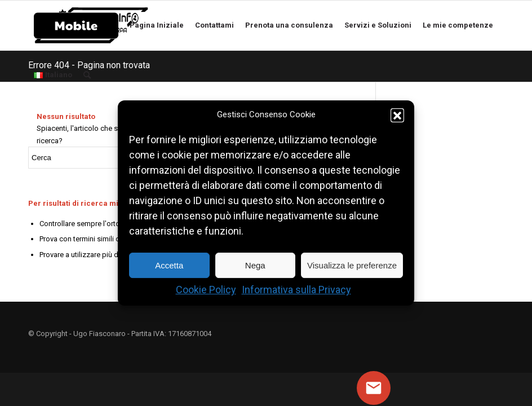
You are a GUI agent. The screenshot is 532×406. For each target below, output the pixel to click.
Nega (255, 265)
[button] (397, 115)
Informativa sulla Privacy (296, 290)
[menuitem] (76, 25)
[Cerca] (91, 75)
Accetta (169, 265)
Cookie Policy (206, 290)
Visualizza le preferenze (352, 265)
